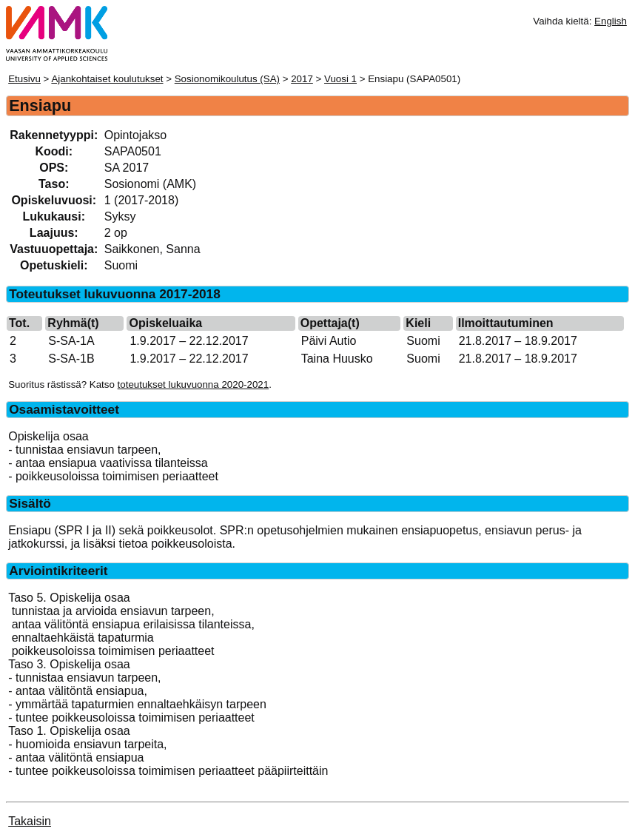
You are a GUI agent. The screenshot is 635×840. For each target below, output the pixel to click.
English (611, 21)
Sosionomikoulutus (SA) (227, 79)
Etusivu (24, 79)
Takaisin (30, 821)
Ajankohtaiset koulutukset (107, 79)
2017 (302, 79)
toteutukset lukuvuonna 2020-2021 (194, 384)
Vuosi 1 (340, 79)
